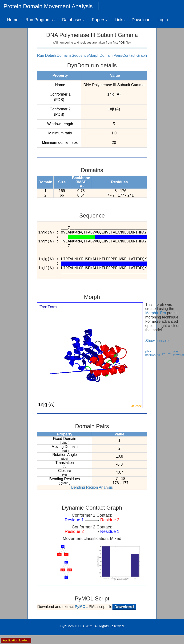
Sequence (80, 55)
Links (120, 20)
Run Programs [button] (40, 20)
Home (13, 20)
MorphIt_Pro (156, 313)
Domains (64, 55)
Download (141, 20)
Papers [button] (100, 20)
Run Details (47, 55)
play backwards (152, 353)
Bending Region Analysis (92, 487)
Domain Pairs (111, 55)
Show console (157, 341)
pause (166, 353)
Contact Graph (135, 55)
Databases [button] (73, 20)
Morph (94, 55)
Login (163, 20)
